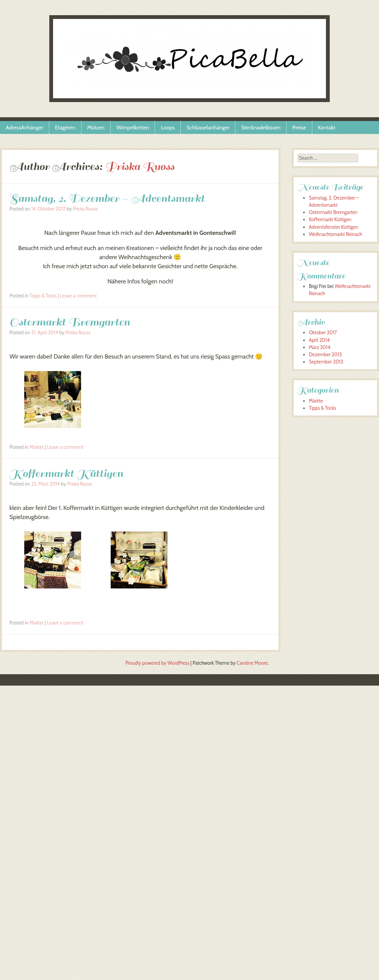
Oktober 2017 (323, 333)
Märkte (37, 447)
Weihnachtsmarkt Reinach (335, 234)
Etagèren (65, 127)
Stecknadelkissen (261, 127)
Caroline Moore (252, 663)
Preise (299, 127)
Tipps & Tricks (43, 296)
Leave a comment (79, 296)
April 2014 (319, 340)
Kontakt (327, 127)
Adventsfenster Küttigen (334, 227)
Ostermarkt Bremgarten (70, 322)
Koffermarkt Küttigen (66, 473)
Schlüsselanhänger (208, 127)
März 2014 (320, 347)
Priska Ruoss (140, 166)
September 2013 (326, 362)
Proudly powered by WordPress (157, 663)
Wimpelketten (133, 127)
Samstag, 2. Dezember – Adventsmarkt (107, 198)
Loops (168, 127)
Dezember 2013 (325, 355)
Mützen (96, 127)
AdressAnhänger (24, 127)
